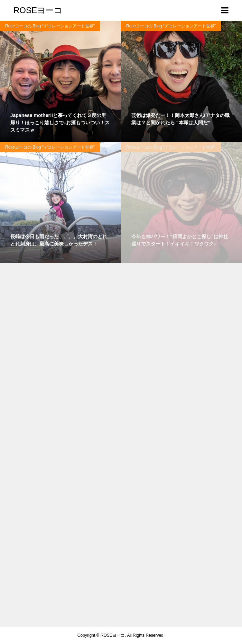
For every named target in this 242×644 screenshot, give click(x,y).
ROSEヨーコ (38, 10)
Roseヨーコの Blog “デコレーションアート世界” (50, 26)
